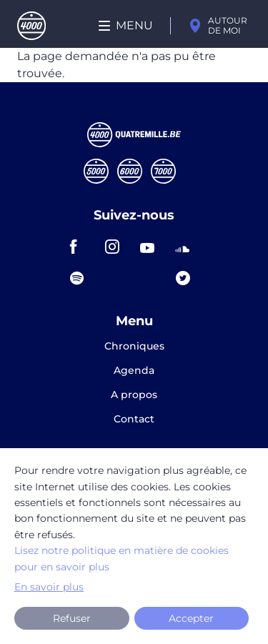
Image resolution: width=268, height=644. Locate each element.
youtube (152, 247)
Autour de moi (228, 25)
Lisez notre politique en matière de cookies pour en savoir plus (121, 558)
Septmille (163, 171)
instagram (116, 247)
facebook (81, 247)
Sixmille (130, 171)
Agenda (134, 371)
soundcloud (187, 247)
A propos (134, 395)
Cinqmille (96, 171)
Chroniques (134, 347)
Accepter (191, 618)
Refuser (72, 618)
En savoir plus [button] (49, 587)
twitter (187, 278)
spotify (81, 278)
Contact (134, 419)
